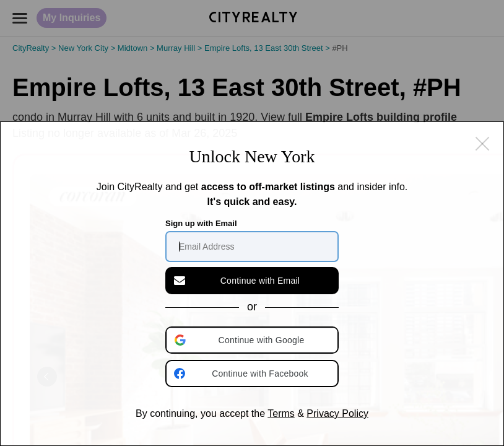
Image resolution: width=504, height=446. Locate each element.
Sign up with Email (201, 223)
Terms (281, 413)
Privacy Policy (337, 413)
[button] (253, 340)
